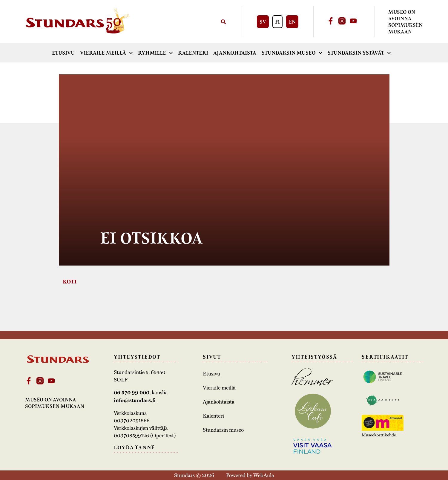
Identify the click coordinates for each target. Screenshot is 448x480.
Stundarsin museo (292, 53)
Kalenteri (193, 53)
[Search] (223, 22)
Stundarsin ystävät (359, 53)
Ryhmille (155, 53)
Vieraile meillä (106, 53)
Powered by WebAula (250, 475)
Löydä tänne (134, 447)
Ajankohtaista (235, 53)
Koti (70, 281)
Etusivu (63, 53)
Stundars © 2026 (194, 475)
